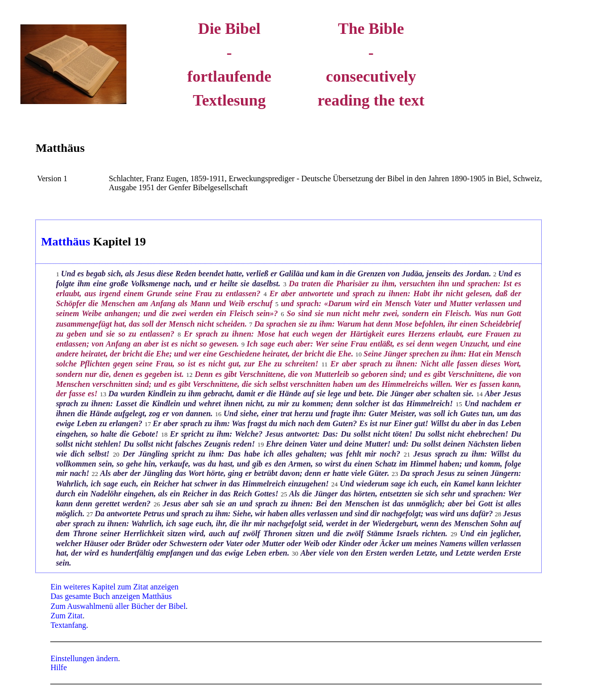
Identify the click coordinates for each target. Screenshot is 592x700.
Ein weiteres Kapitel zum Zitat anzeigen (114, 587)
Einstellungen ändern (84, 658)
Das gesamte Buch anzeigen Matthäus (111, 596)
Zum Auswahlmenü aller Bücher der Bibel (118, 606)
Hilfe (59, 667)
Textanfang (68, 625)
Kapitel (112, 241)
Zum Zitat (66, 616)
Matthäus (60, 148)
